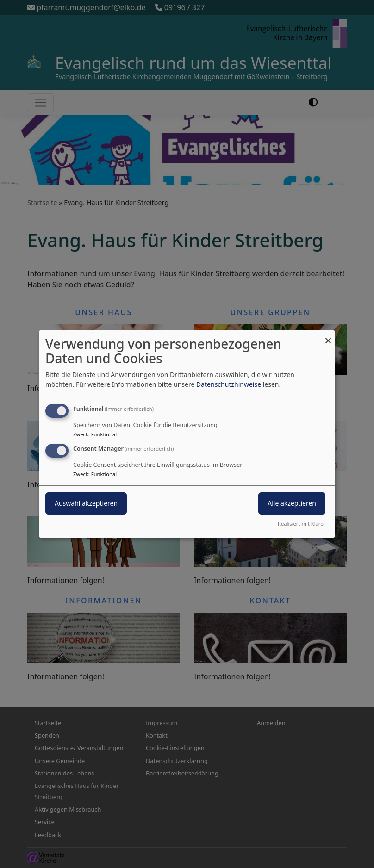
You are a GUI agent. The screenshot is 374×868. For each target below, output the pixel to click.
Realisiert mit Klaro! (301, 524)
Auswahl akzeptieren (86, 503)
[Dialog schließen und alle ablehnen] (328, 336)
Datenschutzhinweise (229, 384)
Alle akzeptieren (292, 503)
